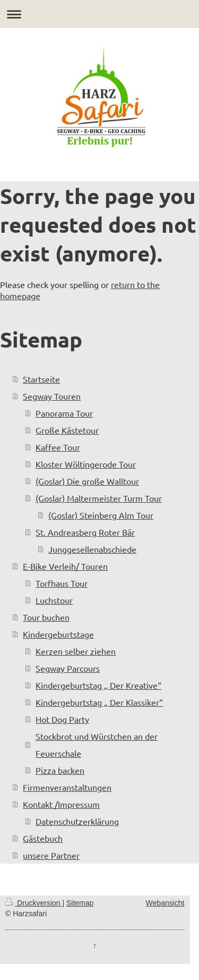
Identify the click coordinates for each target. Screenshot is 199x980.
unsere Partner (51, 855)
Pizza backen (60, 770)
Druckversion (34, 903)
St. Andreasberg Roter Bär (85, 532)
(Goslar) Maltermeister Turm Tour (99, 498)
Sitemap (80, 903)
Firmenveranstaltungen (67, 787)
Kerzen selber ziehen (76, 651)
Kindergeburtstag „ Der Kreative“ (98, 685)
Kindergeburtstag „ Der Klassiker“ (99, 702)
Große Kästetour (67, 430)
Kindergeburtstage (58, 634)
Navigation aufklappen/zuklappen (99, 14)
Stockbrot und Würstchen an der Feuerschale (97, 745)
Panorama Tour (64, 413)
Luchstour (54, 600)
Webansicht (165, 903)
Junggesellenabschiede (92, 549)
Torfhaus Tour (62, 583)
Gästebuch (43, 838)
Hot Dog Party (62, 719)
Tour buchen (46, 617)
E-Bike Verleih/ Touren (65, 566)
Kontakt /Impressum (61, 804)
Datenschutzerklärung (77, 821)
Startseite (41, 379)
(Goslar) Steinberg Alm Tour (101, 515)
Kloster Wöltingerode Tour (86, 464)
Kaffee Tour (58, 447)
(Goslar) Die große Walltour (87, 481)
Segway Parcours (68, 668)
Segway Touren (52, 396)
